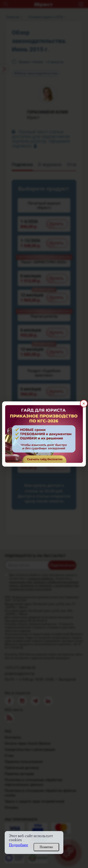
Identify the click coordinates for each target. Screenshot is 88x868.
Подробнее (19, 845)
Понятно (46, 847)
